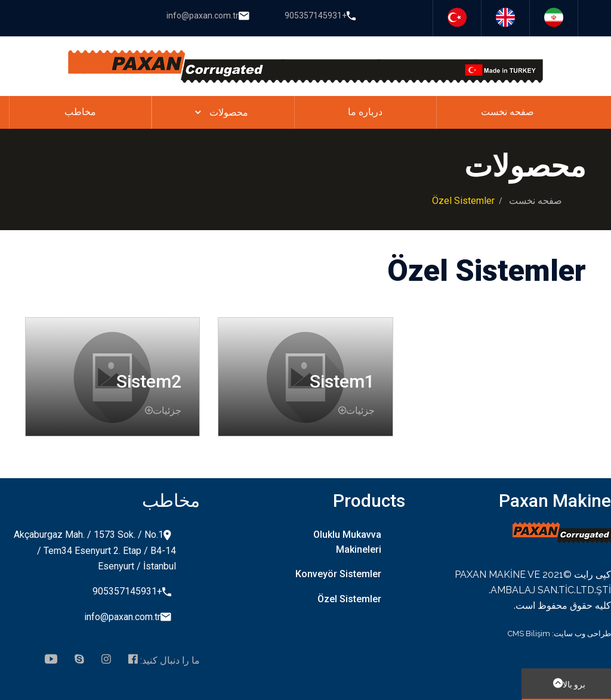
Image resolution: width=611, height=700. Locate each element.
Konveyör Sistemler (338, 574)
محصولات (229, 112)
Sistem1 (342, 381)
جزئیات (163, 411)
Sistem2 (149, 381)
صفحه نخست (507, 112)
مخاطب (80, 112)
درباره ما (365, 112)
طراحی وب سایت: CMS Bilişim (559, 634)
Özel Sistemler (349, 599)
